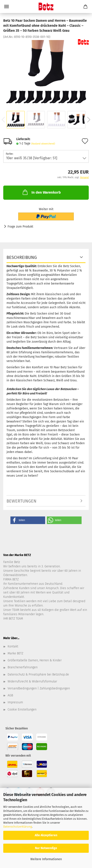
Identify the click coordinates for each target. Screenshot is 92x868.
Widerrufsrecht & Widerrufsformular (32, 681)
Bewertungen (21, 501)
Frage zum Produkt (20, 227)
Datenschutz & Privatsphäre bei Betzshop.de (38, 674)
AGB (10, 695)
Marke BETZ (15, 653)
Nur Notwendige (46, 848)
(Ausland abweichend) (43, 144)
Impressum (15, 702)
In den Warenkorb (41, 192)
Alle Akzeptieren (46, 835)
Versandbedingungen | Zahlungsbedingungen (39, 688)
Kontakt (13, 646)
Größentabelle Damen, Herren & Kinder (35, 660)
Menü (7, 7)
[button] (28, 520)
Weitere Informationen (46, 859)
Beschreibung (22, 257)
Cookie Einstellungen (22, 710)
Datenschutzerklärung (18, 827)
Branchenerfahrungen (23, 667)
